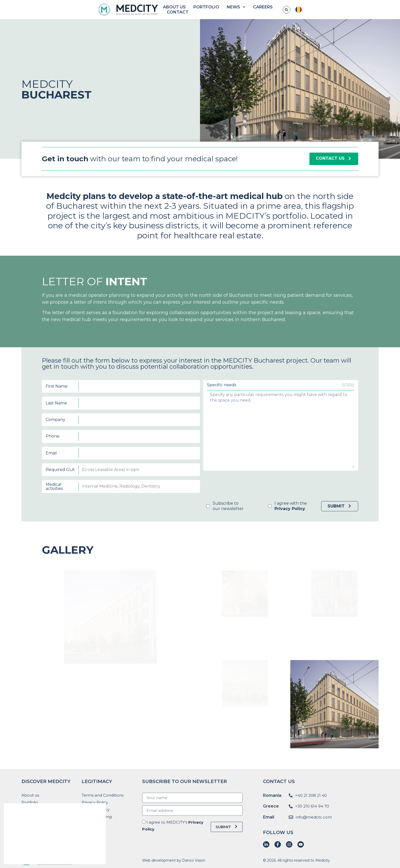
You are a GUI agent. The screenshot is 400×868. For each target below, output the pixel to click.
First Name (155, 420)
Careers (299, 10)
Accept (33, 854)
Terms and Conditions (103, 795)
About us (211, 10)
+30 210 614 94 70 (312, 806)
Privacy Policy (95, 802)
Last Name (155, 425)
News (272, 10)
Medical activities (155, 451)
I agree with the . (228, 456)
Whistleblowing (97, 817)
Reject (77, 854)
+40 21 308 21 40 (311, 795)
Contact (327, 10)
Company (155, 430)
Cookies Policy (96, 809)
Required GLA (157, 445)
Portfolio (242, 10)
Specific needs (207, 419)
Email (154, 440)
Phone (154, 435)
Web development (159, 860)
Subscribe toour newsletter (209, 456)
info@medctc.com (314, 817)
